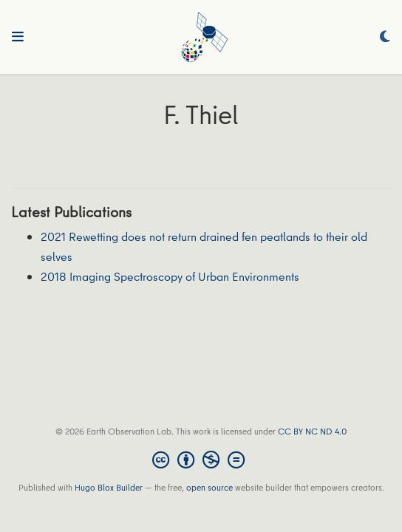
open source (209, 487)
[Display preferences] (385, 37)
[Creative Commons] (201, 460)
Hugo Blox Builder (109, 487)
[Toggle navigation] (18, 37)
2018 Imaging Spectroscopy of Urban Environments (170, 276)
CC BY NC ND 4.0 (312, 431)
